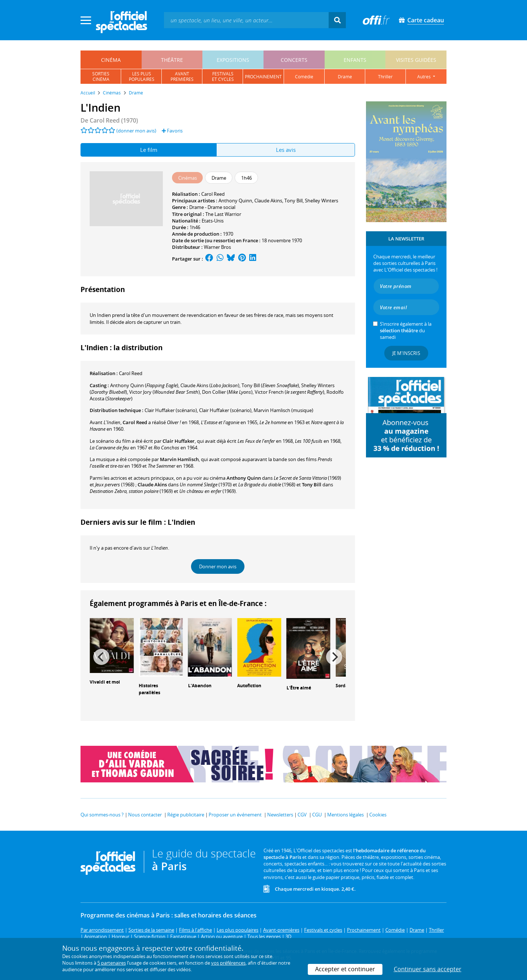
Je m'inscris (406, 353)
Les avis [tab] (286, 150)
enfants (355, 60)
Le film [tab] (149, 150)
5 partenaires (112, 963)
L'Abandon (200, 686)
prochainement (263, 77)
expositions (233, 60)
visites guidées (416, 60)
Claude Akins (268, 201)
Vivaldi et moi (105, 682)
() (144, 385)
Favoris (172, 131)
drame (345, 77)
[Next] (334, 657)
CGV (302, 815)
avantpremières (182, 76)
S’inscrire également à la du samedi (406, 330)
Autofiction (249, 686)
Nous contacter (145, 815)
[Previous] (101, 657)
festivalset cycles (223, 76)
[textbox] (246, 20)
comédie (304, 77)
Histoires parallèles (149, 689)
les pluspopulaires (142, 76)
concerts (294, 60)
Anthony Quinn (235, 201)
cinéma (111, 60)
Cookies (378, 815)
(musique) (283, 410)
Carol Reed (213, 194)
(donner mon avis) (136, 131)
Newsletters (280, 815)
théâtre (172, 60)
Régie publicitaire (186, 815)
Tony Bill (294, 201)
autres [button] (425, 77)
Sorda (342, 686)
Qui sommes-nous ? (102, 815)
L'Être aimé (299, 688)
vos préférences (228, 963)
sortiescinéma (101, 76)
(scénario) (171, 410)
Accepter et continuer (345, 969)
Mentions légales (345, 815)
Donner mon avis (218, 566)
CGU (317, 815)
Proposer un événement (235, 815)
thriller (385, 77)
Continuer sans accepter (428, 969)
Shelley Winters (322, 201)
